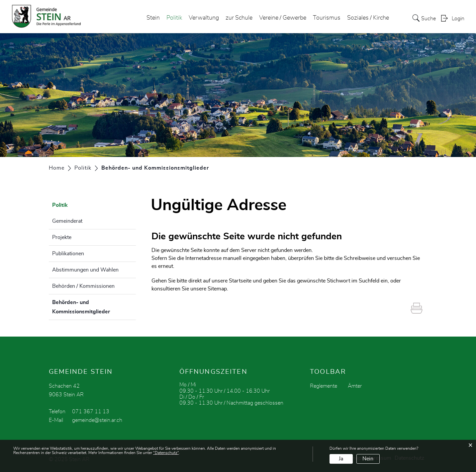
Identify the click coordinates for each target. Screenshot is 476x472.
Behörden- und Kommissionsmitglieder (94, 307)
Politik (174, 18)
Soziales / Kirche (368, 18)
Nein (368, 459)
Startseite (240, 281)
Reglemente (324, 386)
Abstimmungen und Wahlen (85, 270)
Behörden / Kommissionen (83, 286)
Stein (153, 18)
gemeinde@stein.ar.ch (97, 420)
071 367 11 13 (91, 412)
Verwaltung (204, 18)
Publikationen (68, 254)
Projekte (62, 237)
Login (458, 19)
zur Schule (239, 18)
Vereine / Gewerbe (283, 18)
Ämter (355, 386)
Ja (341, 459)
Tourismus (327, 18)
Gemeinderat (67, 221)
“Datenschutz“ (166, 453)
